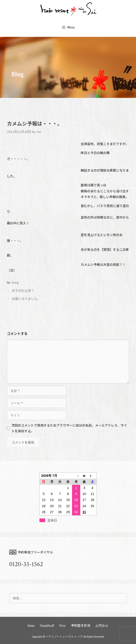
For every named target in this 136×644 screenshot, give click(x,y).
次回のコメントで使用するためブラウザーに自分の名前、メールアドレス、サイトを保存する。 (69, 428)
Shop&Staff (47, 626)
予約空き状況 (80, 625)
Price (62, 626)
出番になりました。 (26, 299)
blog (15, 282)
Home (31, 626)
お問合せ (102, 626)
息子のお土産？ (23, 290)
